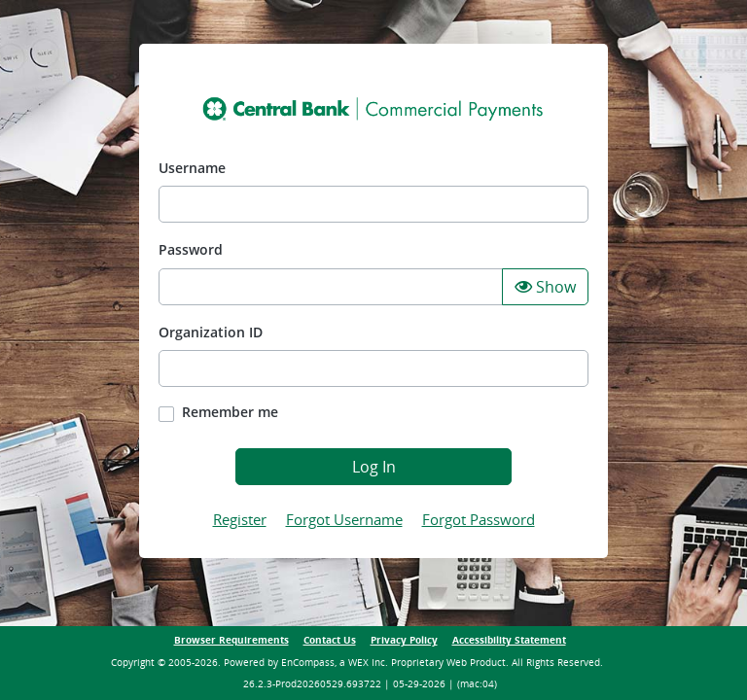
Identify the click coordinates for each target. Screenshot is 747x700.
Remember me (230, 412)
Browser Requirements (231, 640)
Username (192, 168)
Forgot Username (344, 519)
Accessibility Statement (509, 640)
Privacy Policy (404, 640)
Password (191, 249)
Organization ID (211, 332)
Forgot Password (479, 519)
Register (240, 519)
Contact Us (330, 640)
